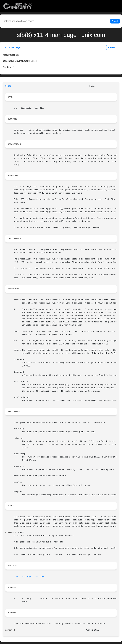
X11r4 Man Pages (13, 47)
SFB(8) (9, 86)
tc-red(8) (27, 577)
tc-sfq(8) (40, 577)
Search (115, 21)
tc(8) (17, 577)
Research (113, 47)
